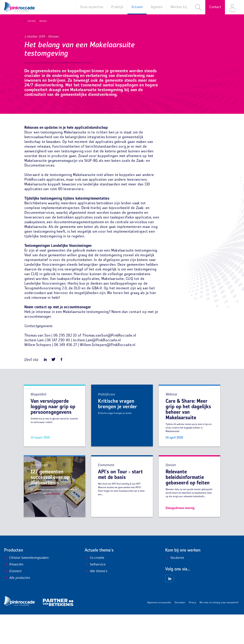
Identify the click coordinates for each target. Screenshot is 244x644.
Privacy (192, 632)
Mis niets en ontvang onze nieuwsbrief (219, 632)
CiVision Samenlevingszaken (26, 588)
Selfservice (95, 594)
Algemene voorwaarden (159, 632)
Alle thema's (96, 601)
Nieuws (41, 21)
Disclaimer (180, 632)
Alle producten (17, 608)
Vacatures (175, 588)
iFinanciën (14, 594)
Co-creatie (94, 588)
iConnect (13, 601)
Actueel (30, 21)
